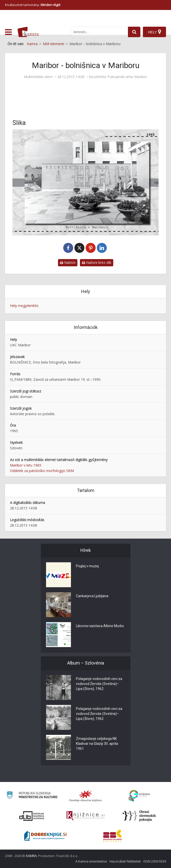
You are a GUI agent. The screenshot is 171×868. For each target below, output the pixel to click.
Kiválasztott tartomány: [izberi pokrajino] (33, 5)
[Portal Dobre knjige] (45, 836)
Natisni (68, 262)
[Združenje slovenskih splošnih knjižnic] (85, 816)
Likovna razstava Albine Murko (100, 626)
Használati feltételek (125, 861)
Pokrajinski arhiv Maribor (127, 77)
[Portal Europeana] (139, 796)
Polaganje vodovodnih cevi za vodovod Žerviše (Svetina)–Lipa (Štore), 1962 (99, 684)
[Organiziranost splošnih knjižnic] (86, 796)
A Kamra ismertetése (91, 861)
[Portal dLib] (32, 816)
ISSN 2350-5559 (155, 861)
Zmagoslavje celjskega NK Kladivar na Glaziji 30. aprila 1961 (97, 744)
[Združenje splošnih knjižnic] (112, 836)
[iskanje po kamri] (99, 32)
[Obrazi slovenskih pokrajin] (139, 816)
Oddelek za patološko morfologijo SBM (42, 471)
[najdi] (134, 32)
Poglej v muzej (87, 566)
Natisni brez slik (97, 262)
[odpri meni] (8, 32)
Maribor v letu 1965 (26, 465)
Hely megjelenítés (24, 306)
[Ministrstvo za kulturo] (32, 796)
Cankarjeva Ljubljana (92, 596)
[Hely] (154, 32)
